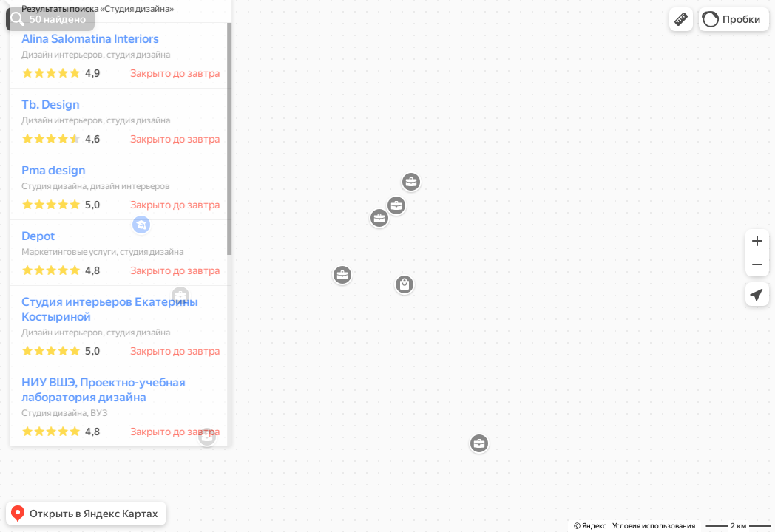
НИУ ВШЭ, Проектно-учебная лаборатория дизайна (97, 433)
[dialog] (114, 264)
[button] (681, 19)
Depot (31, 280)
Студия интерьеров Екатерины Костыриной (103, 353)
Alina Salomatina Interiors (84, 82)
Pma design (47, 214)
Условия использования (654, 526)
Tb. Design (44, 148)
